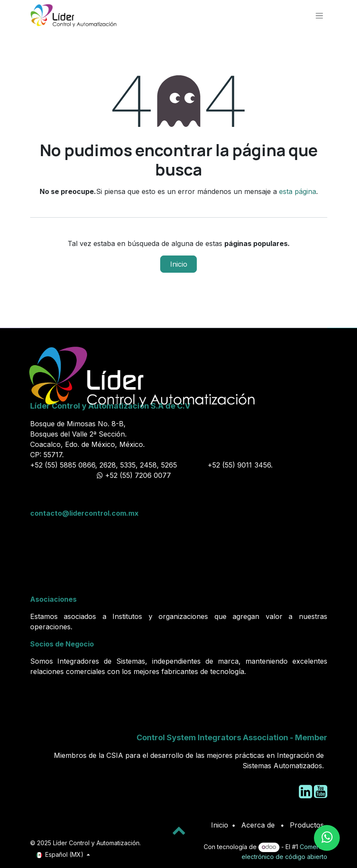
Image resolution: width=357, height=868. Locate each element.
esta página (298, 191)
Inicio (179, 264)
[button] (179, 830)
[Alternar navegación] (319, 15)
